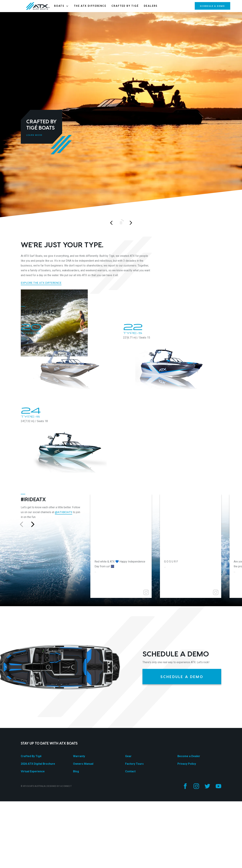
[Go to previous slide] (21, 742)
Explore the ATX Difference (41, 283)
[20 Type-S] (70, 583)
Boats (61, 6)
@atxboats (64, 730)
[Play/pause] (121, 223)
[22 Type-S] (172, 583)
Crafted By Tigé (125, 6)
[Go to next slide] (33, 742)
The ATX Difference (90, 6)
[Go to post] (121, 743)
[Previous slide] (111, 223)
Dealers (151, 6)
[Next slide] (131, 223)
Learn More (34, 135)
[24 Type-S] (70, 666)
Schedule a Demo (212, 6)
